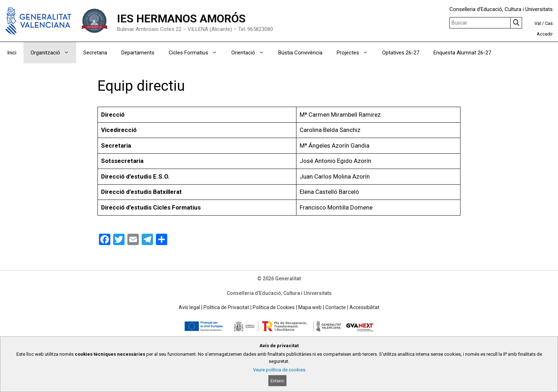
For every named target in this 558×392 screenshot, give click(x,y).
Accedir (545, 34)
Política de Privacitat (226, 307)
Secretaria (95, 53)
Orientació (251, 53)
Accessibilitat (364, 307)
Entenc (277, 381)
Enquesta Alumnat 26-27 (462, 53)
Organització (53, 53)
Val (538, 23)
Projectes (356, 53)
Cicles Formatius (196, 53)
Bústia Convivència (300, 53)
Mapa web (310, 307)
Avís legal (189, 307)
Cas (549, 23)
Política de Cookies (274, 307)
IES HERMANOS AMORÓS (181, 19)
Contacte (336, 307)
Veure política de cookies (279, 370)
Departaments (138, 53)
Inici (12, 53)
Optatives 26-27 (401, 53)
